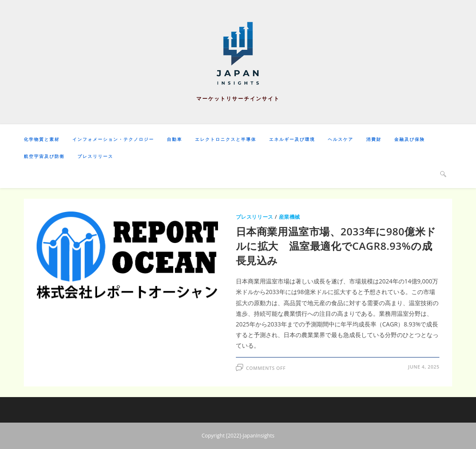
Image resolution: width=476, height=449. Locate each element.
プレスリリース (255, 217)
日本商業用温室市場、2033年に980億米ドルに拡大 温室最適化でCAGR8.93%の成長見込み (336, 246)
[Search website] (443, 174)
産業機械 (290, 217)
